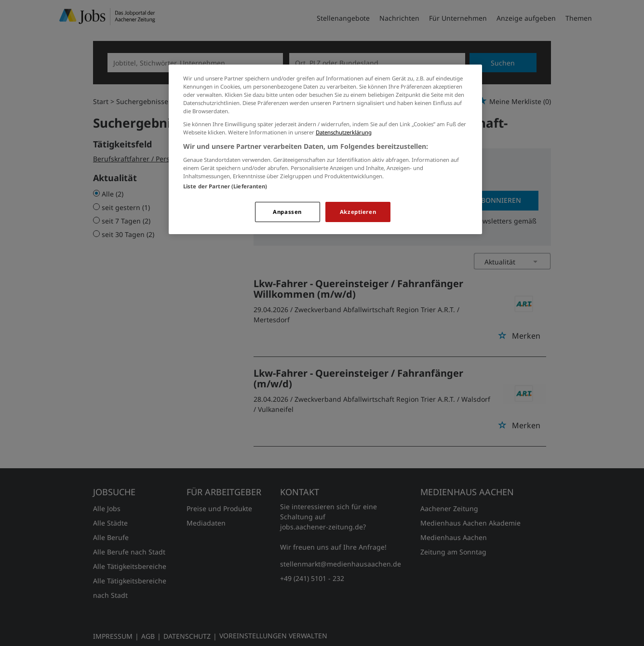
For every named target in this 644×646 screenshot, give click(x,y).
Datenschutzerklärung (344, 132)
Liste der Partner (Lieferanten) (225, 186)
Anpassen (287, 212)
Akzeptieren (358, 212)
